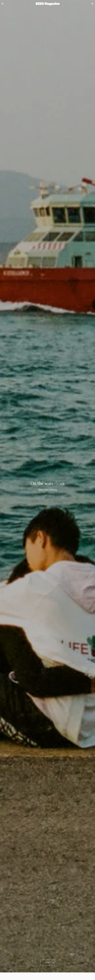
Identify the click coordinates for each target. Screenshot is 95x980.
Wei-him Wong (48, 490)
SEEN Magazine (48, 4)
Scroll (49, 962)
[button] (3, 4)
